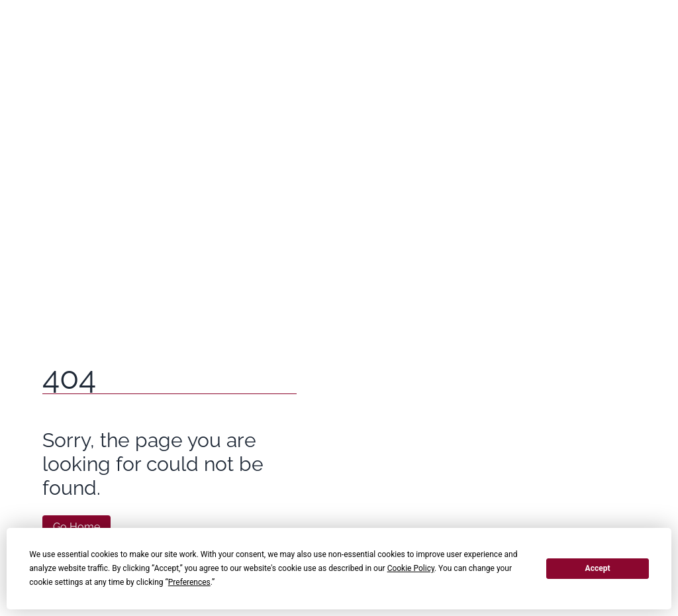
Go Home (76, 527)
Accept (598, 568)
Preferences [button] (189, 582)
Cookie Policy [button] (411, 568)
